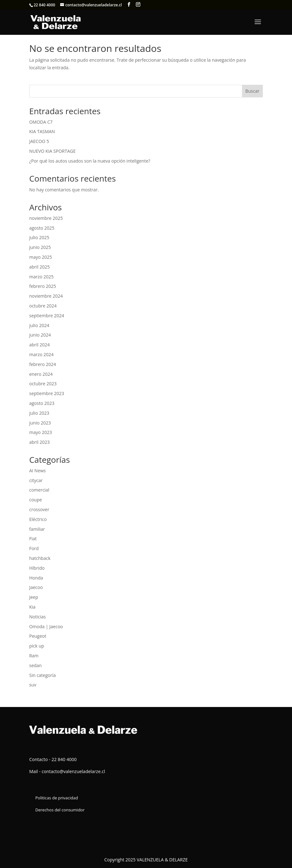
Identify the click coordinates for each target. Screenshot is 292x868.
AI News (37, 471)
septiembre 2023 (47, 393)
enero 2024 (41, 374)
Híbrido (37, 568)
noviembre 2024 (46, 296)
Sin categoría (42, 675)
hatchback (40, 558)
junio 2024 (40, 335)
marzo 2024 (41, 354)
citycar (36, 480)
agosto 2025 (42, 228)
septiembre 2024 (47, 316)
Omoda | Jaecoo (46, 626)
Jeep (34, 597)
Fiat (33, 539)
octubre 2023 (43, 384)
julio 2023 (39, 413)
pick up (37, 646)
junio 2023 (40, 423)
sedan (35, 665)
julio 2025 (39, 237)
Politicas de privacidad (57, 798)
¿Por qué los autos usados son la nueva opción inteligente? (90, 161)
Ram (34, 656)
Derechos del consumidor (60, 810)
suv (33, 685)
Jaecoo (36, 587)
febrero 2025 (43, 286)
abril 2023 (39, 442)
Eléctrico (38, 519)
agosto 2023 (42, 403)
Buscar (252, 91)
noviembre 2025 (46, 218)
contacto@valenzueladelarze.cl (73, 771)
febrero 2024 (43, 364)
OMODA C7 (41, 122)
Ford (34, 548)
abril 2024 (39, 345)
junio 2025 (40, 247)
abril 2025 (39, 267)
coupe (35, 500)
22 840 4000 (44, 5)
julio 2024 (39, 325)
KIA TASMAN (42, 131)
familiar (37, 529)
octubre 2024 (43, 306)
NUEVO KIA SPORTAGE (52, 151)
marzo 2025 (41, 277)
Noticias (37, 617)
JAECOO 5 (39, 141)
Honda (36, 578)
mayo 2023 (41, 432)
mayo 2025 (41, 257)
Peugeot (38, 636)
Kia (32, 607)
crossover (39, 509)
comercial (39, 490)
